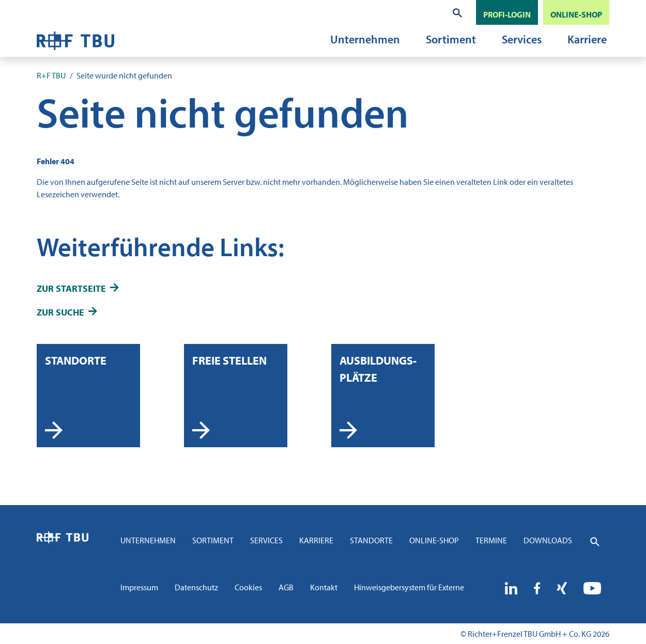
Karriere (587, 39)
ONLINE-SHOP (576, 14)
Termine (491, 540)
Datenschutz (196, 587)
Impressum (139, 587)
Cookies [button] (248, 587)
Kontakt (324, 587)
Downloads (548, 540)
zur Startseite (71, 288)
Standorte (371, 540)
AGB (286, 587)
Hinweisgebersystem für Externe (409, 587)
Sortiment (451, 39)
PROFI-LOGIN (507, 14)
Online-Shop (434, 540)
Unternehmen (365, 39)
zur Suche (60, 312)
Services (522, 39)
